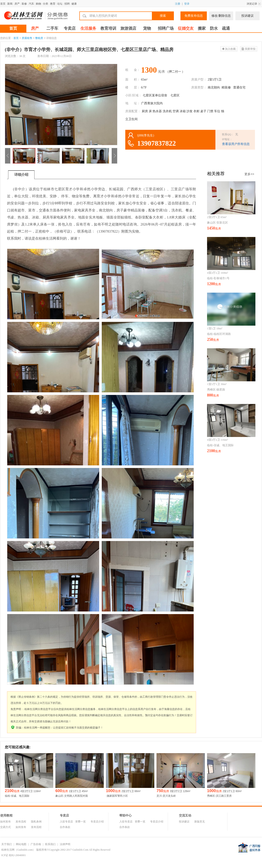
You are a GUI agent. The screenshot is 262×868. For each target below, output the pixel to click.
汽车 (31, 4)
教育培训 (108, 28)
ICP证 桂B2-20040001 (14, 855)
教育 (53, 4)
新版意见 (200, 822)
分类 (45, 4)
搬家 (202, 28)
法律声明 (65, 844)
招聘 (67, 4)
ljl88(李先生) (146, 135)
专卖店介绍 (97, 822)
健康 (74, 4)
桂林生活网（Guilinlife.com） (18, 850)
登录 (187, 4)
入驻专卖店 (66, 822)
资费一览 (80, 822)
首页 (3, 4)
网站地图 (21, 844)
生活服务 (88, 28)
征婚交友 (186, 28)
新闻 (10, 4)
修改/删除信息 (221, 16)
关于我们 (7, 844)
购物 (38, 4)
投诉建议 (247, 16)
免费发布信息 (194, 16)
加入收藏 (230, 49)
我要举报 (250, 49)
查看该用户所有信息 (236, 144)
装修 (24, 4)
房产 (17, 4)
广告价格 (36, 844)
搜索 (163, 16)
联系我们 (50, 844)
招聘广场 (166, 28)
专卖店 (70, 28)
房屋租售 (27, 38)
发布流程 (21, 822)
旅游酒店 (128, 28)
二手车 (52, 28)
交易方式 (5, 827)
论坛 (60, 4)
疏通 (226, 28)
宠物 (147, 28)
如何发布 (5, 822)
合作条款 (65, 827)
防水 (214, 28)
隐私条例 (36, 822)
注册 (178, 4)
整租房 (39, 38)
